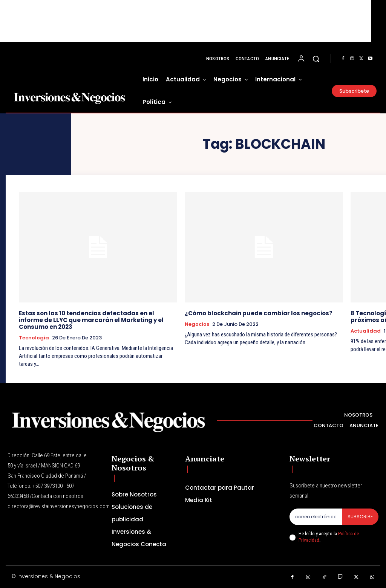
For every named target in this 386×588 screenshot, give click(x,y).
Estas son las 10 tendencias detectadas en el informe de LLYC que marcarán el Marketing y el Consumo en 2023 (91, 320)
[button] (316, 59)
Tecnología (34, 338)
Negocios (197, 324)
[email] (316, 517)
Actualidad (366, 331)
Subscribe (360, 517)
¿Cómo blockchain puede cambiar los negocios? (259, 313)
